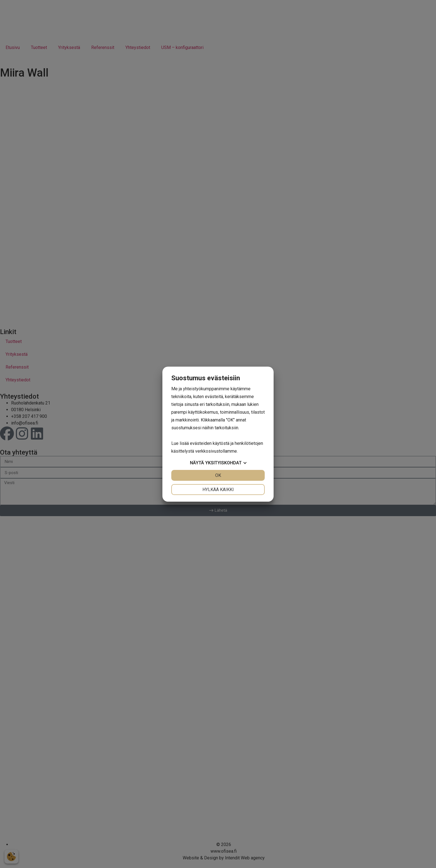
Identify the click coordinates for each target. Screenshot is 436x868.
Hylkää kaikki (218, 490)
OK (218, 475)
